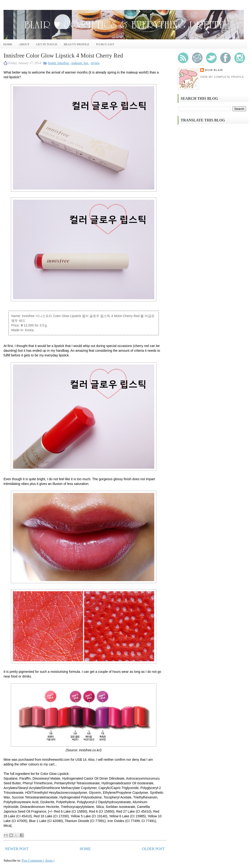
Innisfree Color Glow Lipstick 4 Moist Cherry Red (63, 56)
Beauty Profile (77, 44)
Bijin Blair (214, 70)
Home (8, 44)
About (24, 44)
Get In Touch (47, 44)
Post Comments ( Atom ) (38, 861)
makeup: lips (80, 63)
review (95, 63)
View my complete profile (222, 77)
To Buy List (105, 44)
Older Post (153, 849)
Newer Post (17, 849)
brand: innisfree (59, 63)
